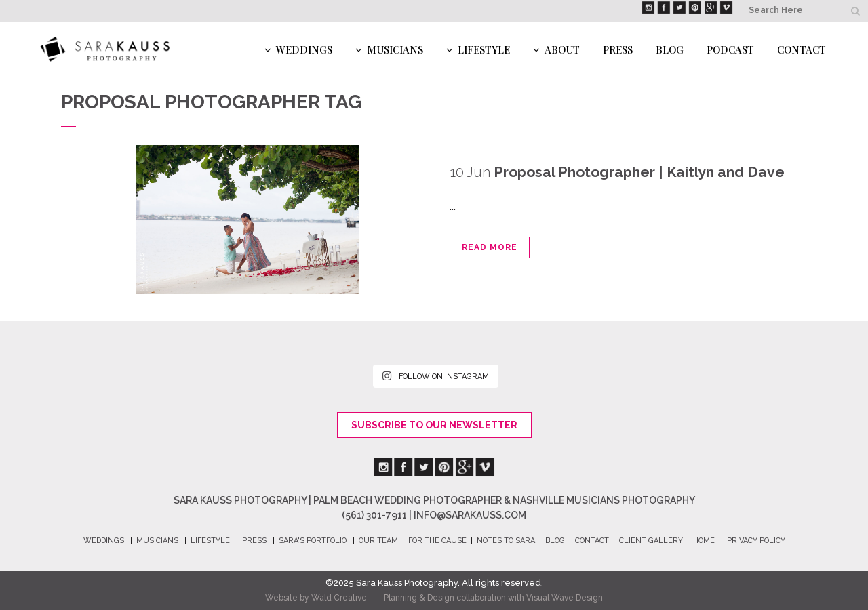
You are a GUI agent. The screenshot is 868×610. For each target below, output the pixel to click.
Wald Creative (339, 598)
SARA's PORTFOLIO (313, 541)
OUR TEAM (378, 541)
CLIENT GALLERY (651, 541)
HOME (704, 541)
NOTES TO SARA (506, 541)
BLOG (555, 541)
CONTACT (592, 541)
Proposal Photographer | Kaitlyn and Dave (639, 172)
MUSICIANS (157, 541)
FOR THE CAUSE (437, 541)
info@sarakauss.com (470, 515)
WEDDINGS (104, 541)
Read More (490, 247)
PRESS (254, 541)
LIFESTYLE (210, 541)
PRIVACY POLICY (756, 541)
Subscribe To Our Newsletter (434, 425)
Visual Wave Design (565, 598)
